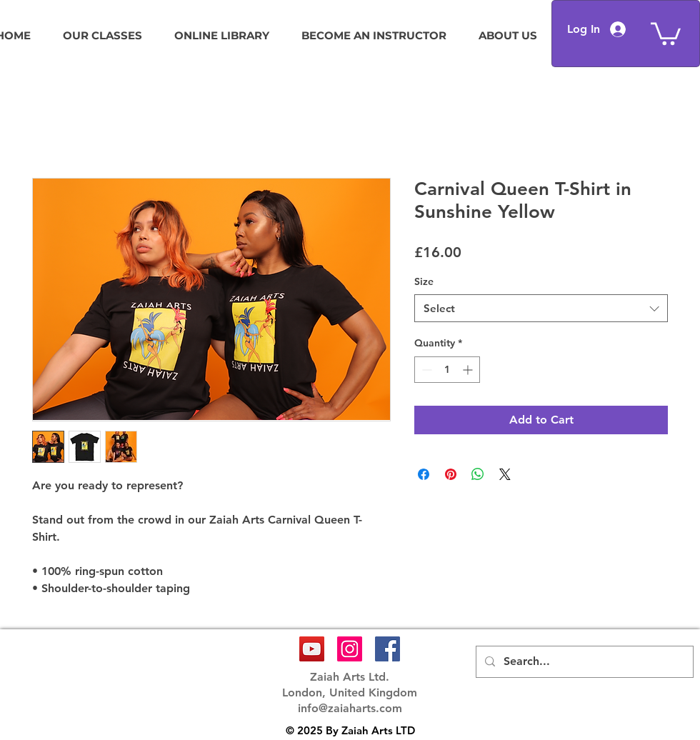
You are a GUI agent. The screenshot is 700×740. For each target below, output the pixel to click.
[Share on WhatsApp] (478, 474)
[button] (666, 32)
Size (424, 281)
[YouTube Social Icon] (312, 649)
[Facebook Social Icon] (387, 649)
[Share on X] (505, 474)
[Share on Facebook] (424, 474)
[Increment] (469, 370)
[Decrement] (425, 370)
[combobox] (541, 308)
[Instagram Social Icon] (350, 649)
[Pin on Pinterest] (451, 474)
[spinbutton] (447, 370)
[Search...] (583, 662)
